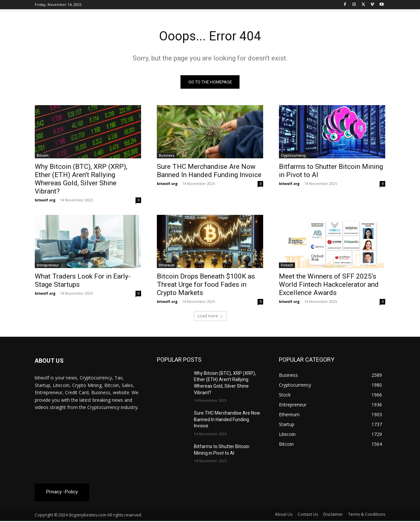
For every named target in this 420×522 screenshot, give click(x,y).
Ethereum (167, 266)
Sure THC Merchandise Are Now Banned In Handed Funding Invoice (209, 171)
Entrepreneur (48, 266)
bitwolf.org (45, 201)
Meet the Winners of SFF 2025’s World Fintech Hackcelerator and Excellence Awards (329, 285)
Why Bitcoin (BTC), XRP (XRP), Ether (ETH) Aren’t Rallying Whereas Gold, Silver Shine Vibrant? (81, 180)
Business (167, 156)
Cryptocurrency (293, 156)
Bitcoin (43, 156)
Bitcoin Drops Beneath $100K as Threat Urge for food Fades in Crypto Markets (206, 285)
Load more (210, 317)
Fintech (287, 266)
